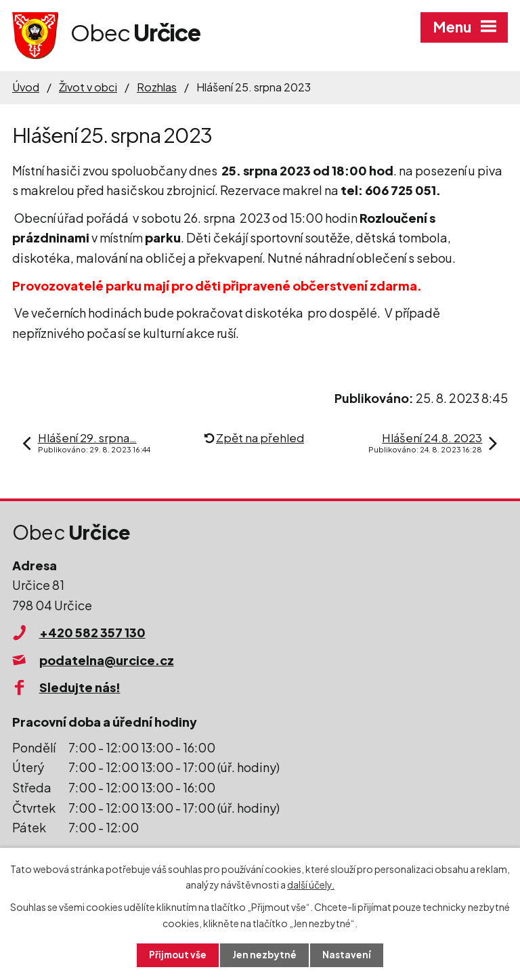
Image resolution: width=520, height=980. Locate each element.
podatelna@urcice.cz (107, 660)
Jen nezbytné (265, 955)
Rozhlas (157, 87)
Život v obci (88, 87)
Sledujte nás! (80, 687)
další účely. (311, 884)
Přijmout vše (177, 955)
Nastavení (348, 955)
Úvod (26, 87)
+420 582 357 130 (92, 632)
